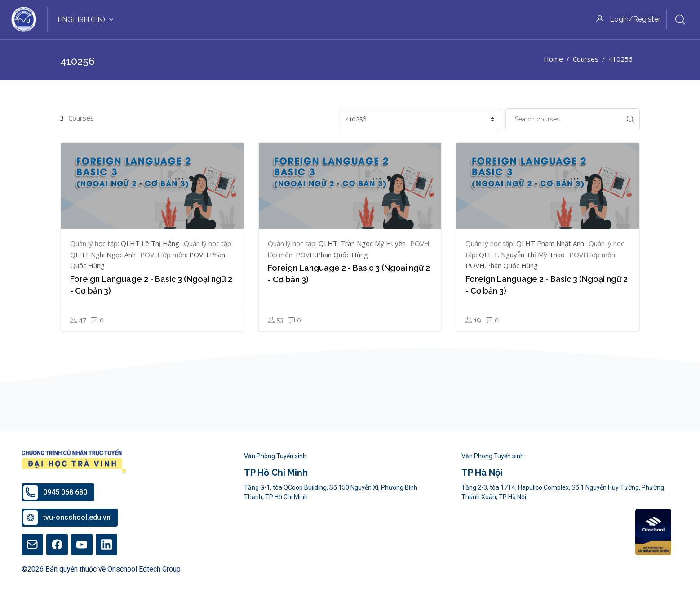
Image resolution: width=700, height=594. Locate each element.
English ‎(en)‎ (85, 20)
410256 (620, 59)
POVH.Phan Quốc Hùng (332, 255)
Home (553, 59)
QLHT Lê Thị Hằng (150, 243)
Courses (586, 59)
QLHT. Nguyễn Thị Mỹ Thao (522, 255)
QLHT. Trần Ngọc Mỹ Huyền (362, 243)
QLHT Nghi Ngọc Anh (103, 255)
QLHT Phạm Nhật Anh (550, 243)
